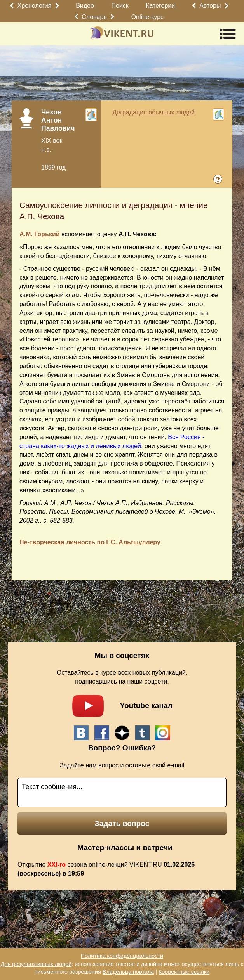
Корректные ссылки (184, 972)
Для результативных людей (36, 964)
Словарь (94, 17)
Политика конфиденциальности (122, 956)
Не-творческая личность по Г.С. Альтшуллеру (90, 542)
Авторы (210, 6)
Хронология (35, 6)
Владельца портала (128, 972)
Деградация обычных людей (153, 112)
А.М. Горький (40, 234)
